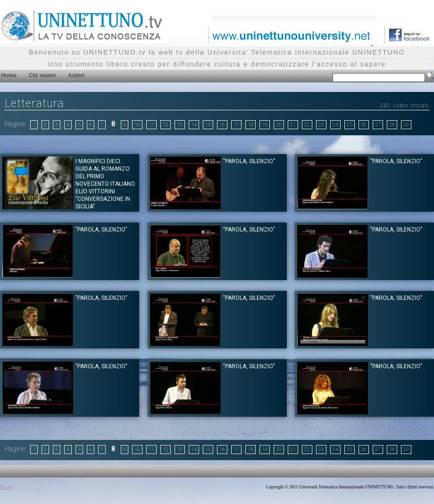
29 (406, 125)
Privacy (7, 487)
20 (279, 125)
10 (137, 125)
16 (222, 125)
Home (9, 75)
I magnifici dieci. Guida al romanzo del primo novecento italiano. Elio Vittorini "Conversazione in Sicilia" (106, 184)
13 (180, 125)
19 (265, 125)
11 (151, 125)
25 (350, 125)
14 (194, 125)
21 (293, 125)
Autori (76, 75)
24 (335, 125)
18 (250, 125)
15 (208, 125)
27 (378, 125)
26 (364, 125)
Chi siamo (42, 75)
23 (321, 125)
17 (236, 125)
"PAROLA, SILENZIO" (249, 161)
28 (392, 125)
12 (166, 125)
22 (307, 125)
